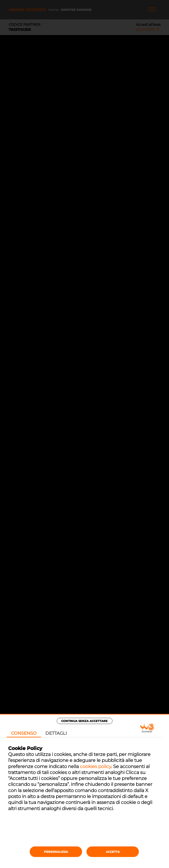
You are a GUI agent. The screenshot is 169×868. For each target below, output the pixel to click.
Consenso (24, 733)
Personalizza (56, 852)
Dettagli (56, 733)
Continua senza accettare (84, 721)
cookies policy (96, 766)
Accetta (113, 852)
